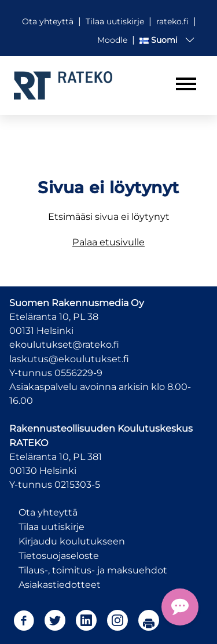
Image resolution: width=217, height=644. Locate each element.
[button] (168, 40)
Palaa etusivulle (108, 242)
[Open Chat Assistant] (180, 607)
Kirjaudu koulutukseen (72, 541)
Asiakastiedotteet (60, 585)
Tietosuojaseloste (59, 556)
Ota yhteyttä (48, 512)
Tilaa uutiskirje (52, 527)
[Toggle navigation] (186, 84)
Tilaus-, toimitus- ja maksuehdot (93, 570)
